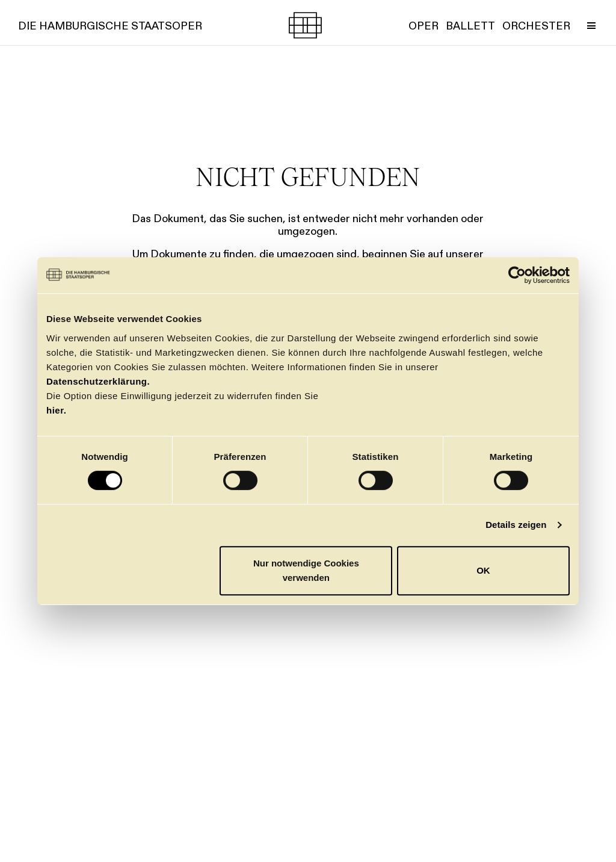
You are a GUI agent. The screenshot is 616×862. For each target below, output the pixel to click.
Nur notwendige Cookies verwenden (306, 570)
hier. (56, 410)
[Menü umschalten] (591, 25)
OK (483, 570)
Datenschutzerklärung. (98, 381)
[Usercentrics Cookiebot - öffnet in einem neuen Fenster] (517, 275)
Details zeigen (516, 525)
